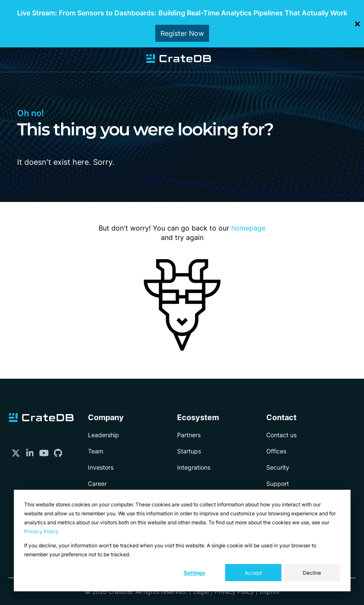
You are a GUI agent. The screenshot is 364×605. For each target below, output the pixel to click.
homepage (248, 228)
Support (278, 484)
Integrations (194, 467)
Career (97, 484)
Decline (312, 573)
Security (278, 467)
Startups (189, 451)
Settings (194, 573)
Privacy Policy (41, 531)
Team (96, 451)
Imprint (270, 592)
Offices (276, 451)
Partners (189, 435)
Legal (201, 592)
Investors (101, 467)
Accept (253, 573)
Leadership (103, 435)
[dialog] (182, 541)
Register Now (182, 33)
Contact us (281, 435)
